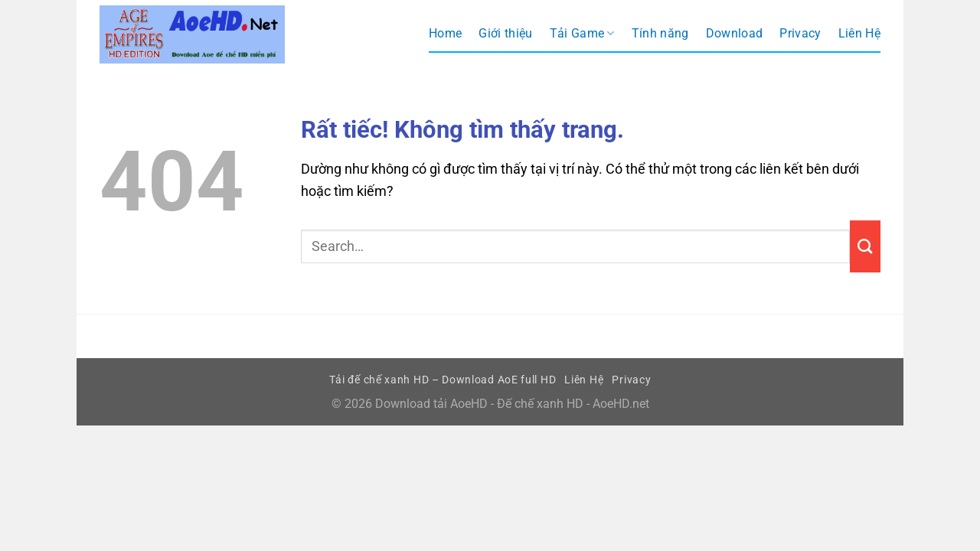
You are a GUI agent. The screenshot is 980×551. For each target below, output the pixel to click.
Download (735, 33)
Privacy (800, 33)
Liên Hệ (859, 33)
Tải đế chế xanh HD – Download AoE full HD (443, 380)
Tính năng (660, 33)
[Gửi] (865, 246)
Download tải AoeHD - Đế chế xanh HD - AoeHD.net (512, 404)
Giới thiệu (505, 33)
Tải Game (582, 34)
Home (445, 33)
